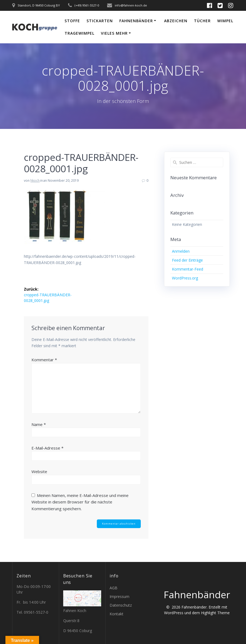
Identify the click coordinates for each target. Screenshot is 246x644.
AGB (114, 588)
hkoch (35, 180)
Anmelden (181, 251)
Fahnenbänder (136, 21)
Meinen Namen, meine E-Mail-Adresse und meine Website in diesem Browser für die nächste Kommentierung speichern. (80, 502)
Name (39, 424)
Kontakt (116, 614)
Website (39, 471)
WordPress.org (185, 278)
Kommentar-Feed (188, 269)
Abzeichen (176, 21)
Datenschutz (121, 605)
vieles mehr (114, 33)
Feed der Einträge (187, 260)
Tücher (202, 21)
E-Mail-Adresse (47, 448)
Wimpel (225, 21)
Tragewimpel (79, 33)
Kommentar (44, 360)
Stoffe (72, 21)
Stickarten (100, 21)
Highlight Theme (215, 613)
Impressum (119, 596)
